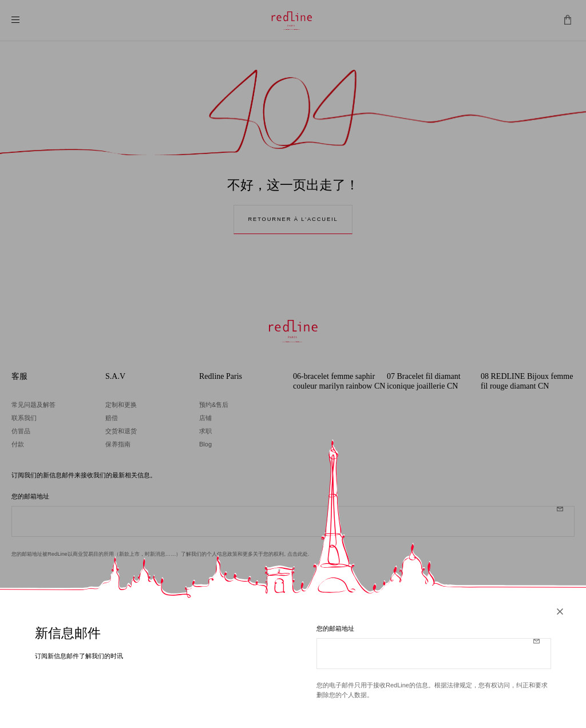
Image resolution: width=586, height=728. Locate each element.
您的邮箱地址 (335, 630)
